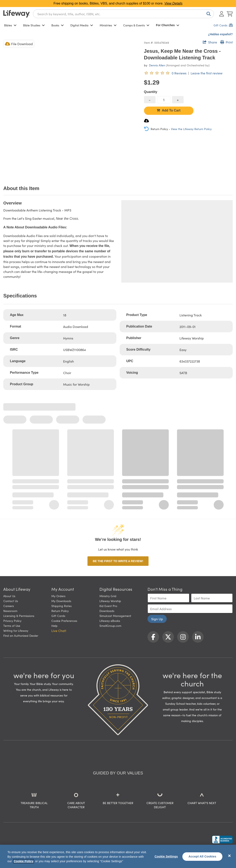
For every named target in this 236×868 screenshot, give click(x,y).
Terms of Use (12, 626)
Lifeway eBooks (110, 621)
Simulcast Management (115, 616)
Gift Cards (58, 616)
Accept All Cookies (202, 856)
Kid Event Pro (108, 606)
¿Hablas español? (220, 34)
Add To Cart (169, 110)
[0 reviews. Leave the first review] (165, 73)
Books (58, 25)
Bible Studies (34, 25)
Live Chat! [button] (59, 631)
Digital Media (82, 25)
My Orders (58, 596)
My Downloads (61, 601)
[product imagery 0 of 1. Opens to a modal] (71, 107)
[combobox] (123, 14)
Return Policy (60, 611)
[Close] (229, 856)
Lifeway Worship (110, 601)
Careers (9, 606)
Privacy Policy (12, 621)
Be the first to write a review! (118, 561)
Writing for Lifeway (16, 631)
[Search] (208, 14)
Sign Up (157, 619)
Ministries (108, 25)
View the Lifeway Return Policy (191, 129)
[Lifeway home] (17, 14)
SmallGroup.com (110, 626)
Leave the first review (206, 73)
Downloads (107, 611)
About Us (9, 596)
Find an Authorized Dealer (21, 635)
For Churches (168, 25)
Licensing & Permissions (19, 616)
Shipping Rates (61, 606)
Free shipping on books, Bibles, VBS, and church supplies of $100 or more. (118, 3)
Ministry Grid (108, 596)
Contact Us (11, 601)
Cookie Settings (166, 856)
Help (54, 626)
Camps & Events (136, 25)
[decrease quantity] (150, 100)
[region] (118, 856)
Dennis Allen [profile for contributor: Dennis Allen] (157, 65)
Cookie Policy (24, 861)
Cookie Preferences (64, 621)
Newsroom (10, 611)
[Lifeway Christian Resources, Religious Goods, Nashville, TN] (222, 840)
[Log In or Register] (222, 14)
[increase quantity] (178, 100)
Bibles (10, 25)
